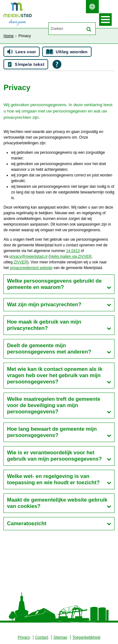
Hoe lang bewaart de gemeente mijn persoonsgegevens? (52, 432)
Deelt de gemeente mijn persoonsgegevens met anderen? (49, 349)
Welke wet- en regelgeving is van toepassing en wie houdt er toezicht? (53, 479)
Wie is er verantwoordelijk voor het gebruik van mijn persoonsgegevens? (54, 456)
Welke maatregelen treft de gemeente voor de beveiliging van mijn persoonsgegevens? (53, 405)
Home (8, 36)
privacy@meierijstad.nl (28, 256)
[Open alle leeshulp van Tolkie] (57, 64)
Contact (42, 637)
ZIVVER (20, 262)
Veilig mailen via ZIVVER (71, 256)
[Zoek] (89, 29)
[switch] (92, 7)
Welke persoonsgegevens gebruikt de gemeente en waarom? (54, 284)
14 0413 (73, 251)
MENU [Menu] (105, 20)
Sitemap (60, 637)
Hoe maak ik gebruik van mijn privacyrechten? (44, 325)
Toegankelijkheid (86, 637)
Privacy (24, 637)
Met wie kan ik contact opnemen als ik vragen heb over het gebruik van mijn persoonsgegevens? (55, 375)
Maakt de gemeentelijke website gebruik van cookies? (57, 503)
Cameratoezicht (27, 523)
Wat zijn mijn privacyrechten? (44, 305)
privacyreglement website (31, 268)
